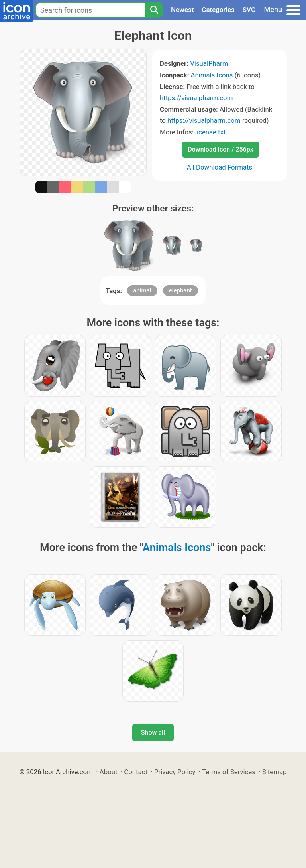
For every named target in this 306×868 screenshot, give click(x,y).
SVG (249, 10)
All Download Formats (220, 167)
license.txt (210, 132)
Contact (136, 772)
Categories (218, 10)
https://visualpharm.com (196, 98)
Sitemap (275, 772)
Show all (153, 733)
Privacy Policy (175, 772)
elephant (180, 290)
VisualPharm (209, 63)
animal (142, 290)
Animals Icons (212, 75)
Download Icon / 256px (220, 149)
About (109, 772)
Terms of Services (229, 772)
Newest (182, 10)
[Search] (154, 10)
